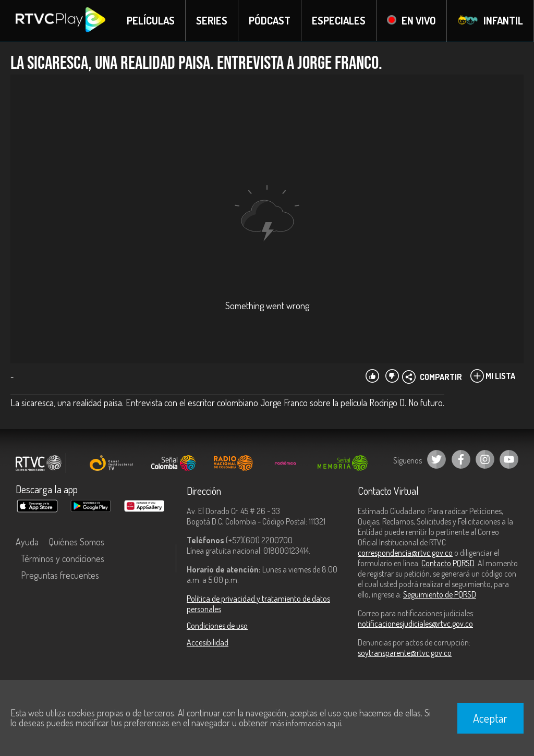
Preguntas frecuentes (60, 575)
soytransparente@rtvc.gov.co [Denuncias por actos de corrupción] (405, 653)
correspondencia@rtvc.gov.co (405, 553)
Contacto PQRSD (448, 563)
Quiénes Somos (77, 542)
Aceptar (490, 718)
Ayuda (27, 542)
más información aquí (306, 723)
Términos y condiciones (63, 558)
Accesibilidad (208, 642)
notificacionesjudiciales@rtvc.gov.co (415, 624)
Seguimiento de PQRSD (440, 594)
